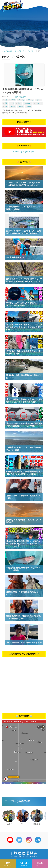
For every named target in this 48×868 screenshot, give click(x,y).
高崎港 (29, 106)
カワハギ (30, 100)
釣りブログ (29, 103)
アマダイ (21, 100)
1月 (6, 100)
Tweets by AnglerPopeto (24, 151)
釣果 (6, 106)
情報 (12, 103)
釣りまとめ (39, 103)
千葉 (6, 103)
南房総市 (23, 97)
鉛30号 (13, 106)
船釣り (19, 103)
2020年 (13, 100)
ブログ (39, 100)
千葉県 (16, 97)
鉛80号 (21, 106)
